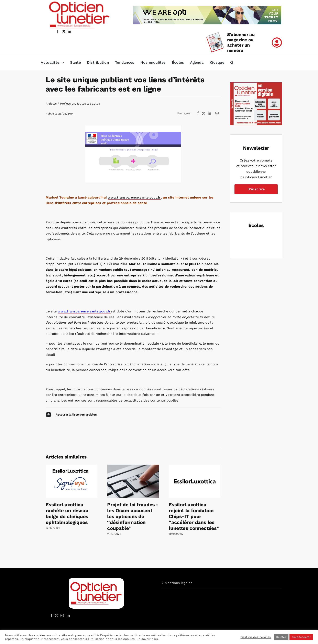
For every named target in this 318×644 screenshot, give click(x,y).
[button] (232, 63)
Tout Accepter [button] (301, 637)
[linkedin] (69, 31)
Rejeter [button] (281, 637)
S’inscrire (256, 189)
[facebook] (58, 31)
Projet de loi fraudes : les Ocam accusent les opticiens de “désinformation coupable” (132, 516)
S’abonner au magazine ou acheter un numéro (241, 42)
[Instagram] (62, 615)
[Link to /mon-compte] (277, 43)
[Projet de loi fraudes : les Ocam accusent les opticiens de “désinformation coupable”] (133, 467)
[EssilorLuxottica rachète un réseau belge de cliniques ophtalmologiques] (72, 467)
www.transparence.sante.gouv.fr (134, 197)
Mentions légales (179, 583)
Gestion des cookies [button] (256, 637)
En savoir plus (147, 639)
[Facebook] (198, 113)
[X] (204, 113)
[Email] (217, 113)
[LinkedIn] (209, 113)
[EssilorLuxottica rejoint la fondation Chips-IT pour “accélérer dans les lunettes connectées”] (195, 467)
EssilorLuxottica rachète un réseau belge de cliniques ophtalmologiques (67, 513)
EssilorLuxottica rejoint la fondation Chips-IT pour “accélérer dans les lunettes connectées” (194, 516)
